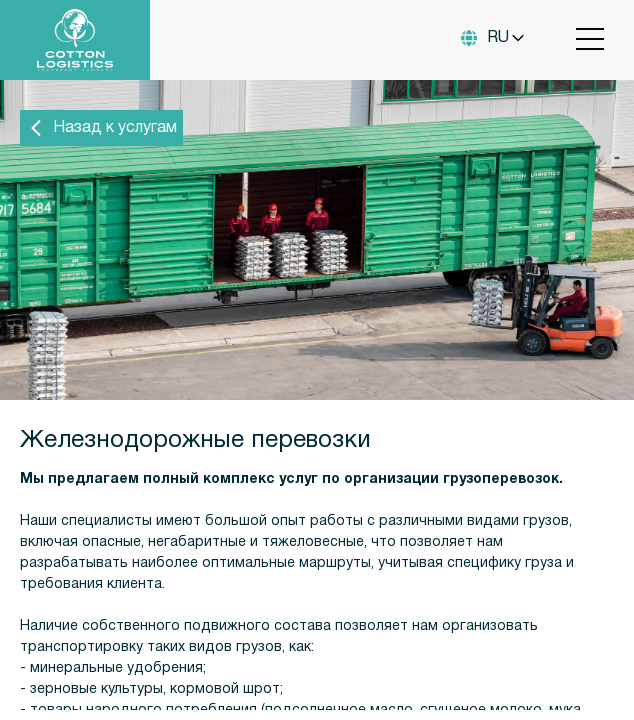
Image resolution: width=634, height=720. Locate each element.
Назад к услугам (101, 128)
